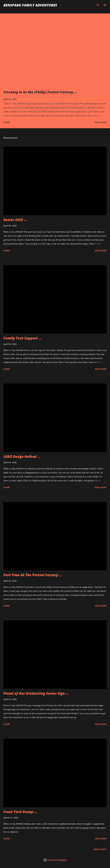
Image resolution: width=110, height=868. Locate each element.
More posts (100, 849)
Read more (101, 122)
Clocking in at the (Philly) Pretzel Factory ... (40, 92)
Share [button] (7, 122)
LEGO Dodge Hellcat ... (22, 456)
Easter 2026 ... (15, 220)
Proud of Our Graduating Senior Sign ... (36, 693)
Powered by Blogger (55, 860)
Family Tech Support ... (23, 338)
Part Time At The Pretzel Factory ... (33, 575)
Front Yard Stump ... (20, 812)
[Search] (98, 5)
